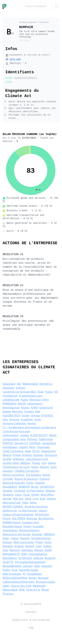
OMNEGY (49, 534)
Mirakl (45, 590)
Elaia (41, 392)
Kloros (46, 475)
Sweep (52, 463)
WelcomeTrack (12, 503)
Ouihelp (40, 483)
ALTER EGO (25, 558)
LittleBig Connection (27, 471)
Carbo (30, 483)
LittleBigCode (11, 400)
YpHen (35, 495)
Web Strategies (12, 574)
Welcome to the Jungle (17, 534)
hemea (31, 423)
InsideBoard (34, 574)
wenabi (7, 499)
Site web (15, 59)
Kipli (42, 499)
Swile (6, 586)
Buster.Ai (50, 558)
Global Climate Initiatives (18, 514)
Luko (39, 546)
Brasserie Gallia (45, 582)
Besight (25, 538)
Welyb (53, 435)
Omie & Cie (33, 590)
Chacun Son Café (21, 586)
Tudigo (47, 546)
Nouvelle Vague (12, 526)
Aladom (44, 467)
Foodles (29, 412)
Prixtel (17, 455)
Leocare (28, 566)
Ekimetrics (46, 384)
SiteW (48, 550)
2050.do (38, 558)
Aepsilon (47, 566)
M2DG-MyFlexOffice (15, 578)
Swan (6, 538)
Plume (7, 518)
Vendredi (20, 491)
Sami (54, 467)
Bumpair (43, 578)
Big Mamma (46, 518)
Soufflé (7, 459)
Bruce (35, 487)
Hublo (24, 400)
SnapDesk (27, 419)
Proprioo (8, 594)
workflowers (10, 447)
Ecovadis (38, 526)
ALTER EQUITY (39, 435)
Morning (17, 412)
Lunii (36, 499)
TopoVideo (43, 447)
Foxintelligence (38, 554)
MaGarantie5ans (29, 530)
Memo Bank (10, 590)
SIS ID (36, 451)
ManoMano (10, 558)
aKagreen (9, 388)
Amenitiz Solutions (36, 507)
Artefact (27, 455)
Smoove (14, 419)
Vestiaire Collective (14, 423)
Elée (38, 412)
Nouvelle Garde (29, 570)
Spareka (38, 455)
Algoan (25, 408)
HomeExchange (41, 538)
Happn (15, 538)
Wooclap (32, 518)
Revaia (33, 578)
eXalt (28, 451)
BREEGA (25, 463)
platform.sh (10, 511)
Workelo (8, 546)
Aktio (32, 447)
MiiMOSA (24, 487)
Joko (5, 419)
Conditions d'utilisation (31, 620)
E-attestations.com (31, 396)
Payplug (45, 479)
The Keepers (33, 475)
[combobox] (35, 6)
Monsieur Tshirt (39, 400)
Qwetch (51, 499)
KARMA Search (12, 522)
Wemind (15, 550)
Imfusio (21, 388)
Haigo (35, 467)
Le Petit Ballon (35, 491)
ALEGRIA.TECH (12, 415)
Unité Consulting (13, 451)
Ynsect (27, 526)
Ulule (28, 499)
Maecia (7, 455)
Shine (48, 542)
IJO (56, 392)
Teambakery (10, 530)
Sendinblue (49, 443)
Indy (5, 550)
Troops (36, 463)
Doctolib (37, 534)
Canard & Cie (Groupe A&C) (20, 392)
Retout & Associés (14, 483)
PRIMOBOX (10, 404)
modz (38, 419)
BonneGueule (11, 408)
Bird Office (47, 495)
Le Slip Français (28, 511)
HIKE (22, 590)
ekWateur (19, 459)
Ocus (15, 570)
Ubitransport (11, 435)
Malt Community (24, 542)
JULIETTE (8, 562)
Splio (37, 566)
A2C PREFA (19, 518)
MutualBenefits (12, 566)
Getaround (46, 408)
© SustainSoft (31, 604)
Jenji (23, 439)
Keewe (7, 412)
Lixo (44, 463)
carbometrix (35, 404)
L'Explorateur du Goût (16, 467)
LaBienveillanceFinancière (19, 582)
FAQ (31, 628)
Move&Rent (10, 487)
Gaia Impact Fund (37, 459)
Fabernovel (46, 439)
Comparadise (11, 439)
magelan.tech (31, 522)
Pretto (39, 542)
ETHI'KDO (47, 415)
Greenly (19, 546)
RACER (22, 404)
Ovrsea (35, 415)
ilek (19, 384)
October (8, 491)
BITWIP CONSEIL (13, 507)
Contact (31, 612)
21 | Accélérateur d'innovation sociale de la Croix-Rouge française (29, 429)
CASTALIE (35, 443)
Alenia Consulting (14, 475)
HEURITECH (47, 487)
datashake (9, 384)
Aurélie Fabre (11, 463)
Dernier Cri (21, 443)
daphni (24, 447)
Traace (49, 392)
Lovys (18, 495)
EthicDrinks (42, 514)
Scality (26, 415)
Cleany (43, 511)
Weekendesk (30, 384)
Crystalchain (10, 396)
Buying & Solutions (26, 479)
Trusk (27, 495)
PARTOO (8, 443)
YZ (24, 574)
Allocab (39, 550)
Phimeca (32, 439)
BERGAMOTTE (11, 554)
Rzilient (30, 546)
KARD (34, 408)
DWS (24, 554)
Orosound (51, 455)
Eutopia (7, 542)
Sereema (8, 495)
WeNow (50, 491)
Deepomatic (48, 451)
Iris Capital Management (30, 562)
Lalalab (24, 435)
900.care (18, 499)
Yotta (25, 503)
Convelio (8, 479)
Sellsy (33, 503)
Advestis (8, 471)
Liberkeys (27, 550)
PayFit (6, 570)
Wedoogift (39, 586)
